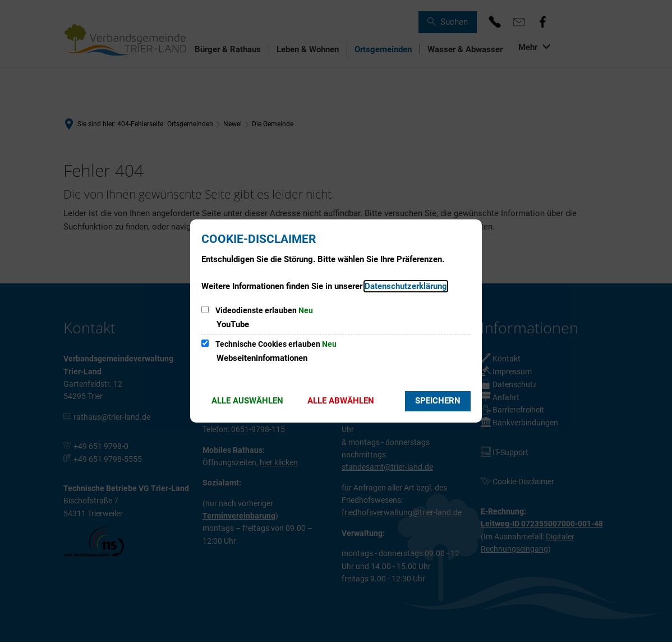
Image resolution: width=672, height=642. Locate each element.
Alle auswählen (247, 401)
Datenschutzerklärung (406, 286)
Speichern (438, 401)
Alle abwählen (341, 401)
